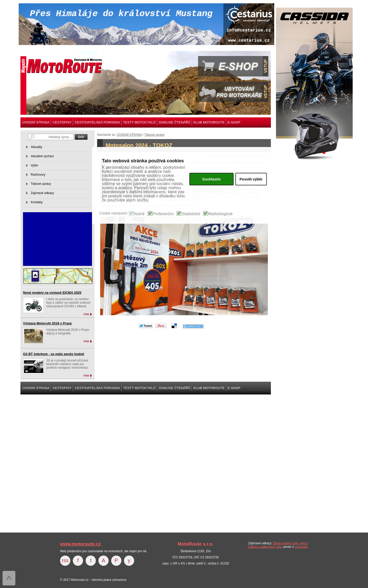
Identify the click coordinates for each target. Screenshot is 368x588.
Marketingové (220, 214)
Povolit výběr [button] (251, 179)
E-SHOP (234, 122)
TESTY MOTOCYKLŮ (139, 122)
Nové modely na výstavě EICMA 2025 (52, 293)
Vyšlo (34, 165)
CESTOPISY (62, 122)
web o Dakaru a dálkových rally (278, 545)
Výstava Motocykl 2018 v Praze (47, 323)
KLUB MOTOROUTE (209, 122)
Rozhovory (38, 175)
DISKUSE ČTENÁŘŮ (175, 122)
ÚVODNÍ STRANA (36, 122)
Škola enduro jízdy (285, 543)
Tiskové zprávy (155, 135)
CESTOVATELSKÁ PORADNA (97, 122)
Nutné (139, 214)
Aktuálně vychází (42, 156)
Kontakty (37, 202)
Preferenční (163, 214)
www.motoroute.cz (80, 544)
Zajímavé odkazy (42, 193)
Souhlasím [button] (211, 179)
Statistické (191, 214)
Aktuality (36, 147)
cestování (301, 547)
